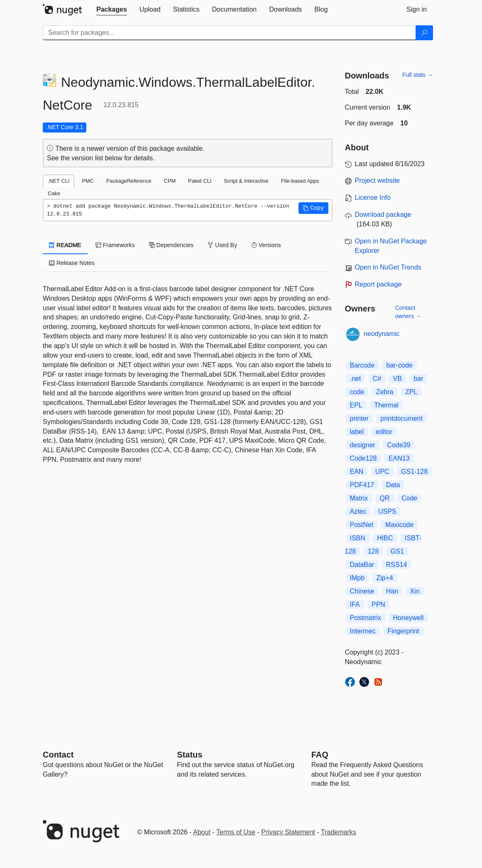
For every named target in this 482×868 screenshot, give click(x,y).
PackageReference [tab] (129, 181)
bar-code (400, 365)
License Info (373, 197)
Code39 (399, 445)
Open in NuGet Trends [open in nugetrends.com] (388, 267)
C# (377, 379)
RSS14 (397, 565)
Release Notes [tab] (72, 263)
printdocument (401, 418)
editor (384, 432)
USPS (387, 511)
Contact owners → (408, 312)
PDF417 (362, 485)
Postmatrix (366, 618)
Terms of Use (236, 832)
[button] (313, 208)
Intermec (363, 631)
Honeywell (409, 618)
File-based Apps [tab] (300, 181)
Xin (415, 591)
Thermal (386, 405)
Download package (383, 215)
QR (385, 498)
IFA (355, 604)
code (357, 392)
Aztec (358, 511)
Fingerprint (403, 631)
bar (418, 379)
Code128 (363, 458)
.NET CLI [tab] (59, 181)
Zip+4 (385, 578)
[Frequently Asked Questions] (320, 755)
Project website (378, 180)
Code (409, 498)
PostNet (362, 525)
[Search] (424, 33)
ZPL (411, 392)
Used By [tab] (222, 245)
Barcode (362, 365)
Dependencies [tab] (171, 245)
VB (398, 379)
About (202, 832)
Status (190, 755)
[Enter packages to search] (229, 33)
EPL (356, 405)
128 (373, 551)
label (357, 432)
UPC (382, 472)
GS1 (397, 551)
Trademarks (339, 832)
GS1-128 (414, 472)
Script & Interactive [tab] (246, 181)
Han (392, 591)
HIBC (385, 538)
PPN (378, 604)
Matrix (359, 498)
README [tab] (65, 245)
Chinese (362, 591)
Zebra (385, 392)
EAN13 (399, 458)
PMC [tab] (88, 181)
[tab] (112, 10)
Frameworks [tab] (115, 245)
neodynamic (382, 334)
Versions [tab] (266, 245)
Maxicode (399, 525)
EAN (357, 472)
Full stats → (418, 75)
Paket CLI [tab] (200, 181)
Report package (378, 284)
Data (393, 485)
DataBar (362, 565)
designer (363, 445)
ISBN (358, 538)
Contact (58, 755)
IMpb (357, 578)
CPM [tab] (170, 181)
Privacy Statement (288, 832)
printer (359, 418)
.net (356, 379)
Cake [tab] (54, 193)
